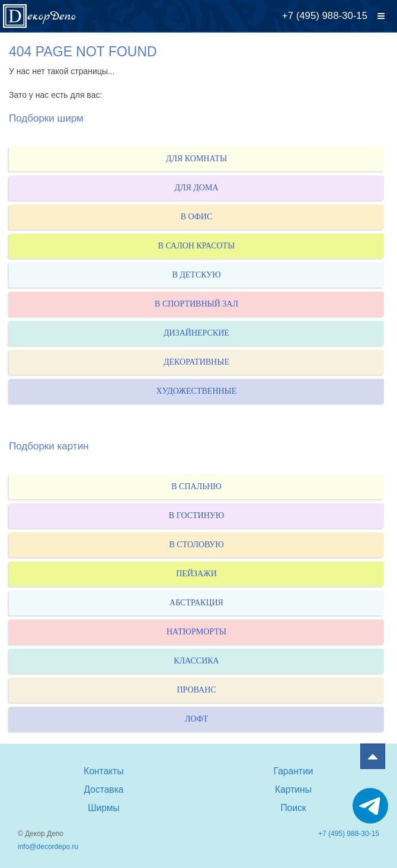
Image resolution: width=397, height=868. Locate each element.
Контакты (103, 771)
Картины (293, 789)
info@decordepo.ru (48, 847)
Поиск (293, 808)
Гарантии (294, 771)
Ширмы (104, 808)
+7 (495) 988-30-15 (325, 16)
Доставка (104, 789)
